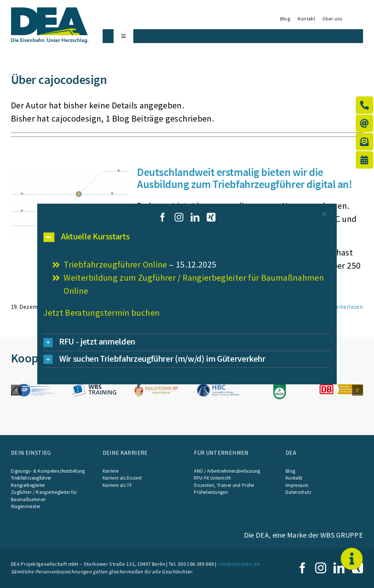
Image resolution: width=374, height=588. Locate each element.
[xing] (211, 217)
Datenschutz (299, 492)
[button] (16, 390)
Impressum (297, 485)
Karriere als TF (117, 485)
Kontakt (294, 478)
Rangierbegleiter (28, 485)
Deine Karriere (125, 453)
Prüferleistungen (211, 492)
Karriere (111, 471)
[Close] (324, 214)
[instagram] (321, 568)
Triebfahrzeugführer (31, 478)
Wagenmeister (26, 506)
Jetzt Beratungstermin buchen (102, 313)
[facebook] (302, 568)
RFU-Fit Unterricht (212, 478)
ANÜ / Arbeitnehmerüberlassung (227, 471)
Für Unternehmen (221, 453)
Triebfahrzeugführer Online (115, 264)
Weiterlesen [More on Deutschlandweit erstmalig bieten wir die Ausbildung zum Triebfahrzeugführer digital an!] (347, 307)
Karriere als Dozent (122, 478)
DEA (291, 453)
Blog (290, 471)
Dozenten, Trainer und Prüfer (224, 485)
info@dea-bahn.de (238, 564)
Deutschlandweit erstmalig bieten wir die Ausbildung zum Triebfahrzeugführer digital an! (244, 178)
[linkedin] (339, 568)
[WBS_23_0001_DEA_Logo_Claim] (50, 11)
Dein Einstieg (31, 453)
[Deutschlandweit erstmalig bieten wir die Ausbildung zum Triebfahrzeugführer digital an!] (69, 203)
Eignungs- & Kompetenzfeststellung (48, 471)
